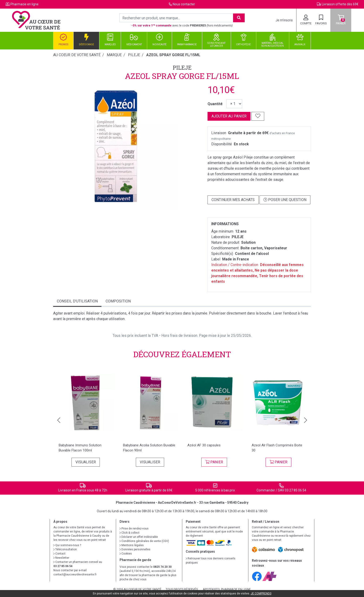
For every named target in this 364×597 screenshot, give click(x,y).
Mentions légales (132, 545)
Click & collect (130, 533)
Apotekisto (227, 589)
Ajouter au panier (229, 116)
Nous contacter (184, 4)
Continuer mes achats (233, 200)
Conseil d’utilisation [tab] (77, 301)
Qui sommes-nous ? (67, 545)
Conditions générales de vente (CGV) (144, 541)
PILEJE (182, 68)
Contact (59, 554)
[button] (59, 420)
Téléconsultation (65, 549)
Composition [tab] (118, 301)
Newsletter (61, 558)
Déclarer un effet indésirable (139, 537)
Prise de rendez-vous (134, 529)
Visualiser (86, 462)
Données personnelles (135, 549)
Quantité (215, 104)
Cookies (126, 554)
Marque (114, 55)
